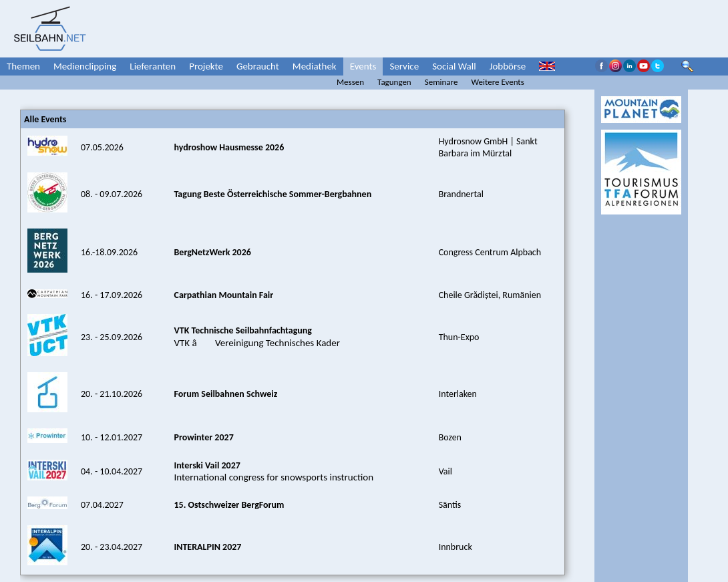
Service (404, 66)
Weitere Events (497, 82)
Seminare (441, 82)
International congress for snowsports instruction (274, 471)
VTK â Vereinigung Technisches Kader (256, 336)
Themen (23, 66)
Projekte (206, 66)
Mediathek (315, 66)
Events (363, 66)
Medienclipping (85, 66)
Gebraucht (258, 66)
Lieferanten (153, 66)
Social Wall (454, 66)
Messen (350, 82)
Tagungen (394, 82)
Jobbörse (508, 66)
